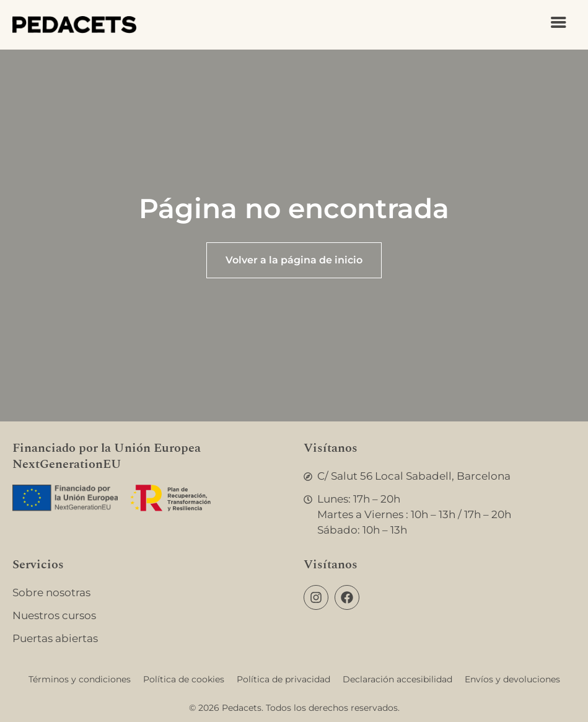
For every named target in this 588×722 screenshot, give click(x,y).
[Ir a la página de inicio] (74, 25)
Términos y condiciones (80, 679)
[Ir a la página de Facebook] (347, 597)
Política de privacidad (283, 679)
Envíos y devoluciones (512, 679)
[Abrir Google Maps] (440, 476)
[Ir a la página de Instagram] (316, 597)
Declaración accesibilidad (397, 679)
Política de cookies (184, 679)
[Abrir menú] (559, 23)
